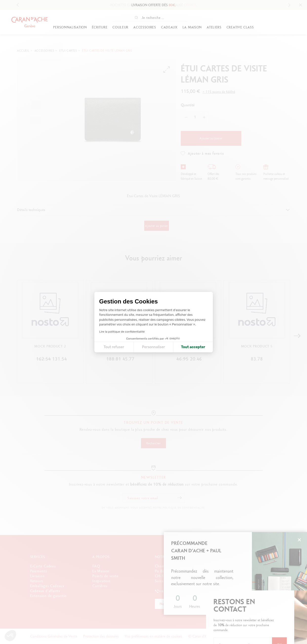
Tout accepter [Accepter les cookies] (193, 347)
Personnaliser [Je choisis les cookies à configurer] (153, 347)
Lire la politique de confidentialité (122, 332)
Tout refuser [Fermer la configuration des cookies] (114, 347)
